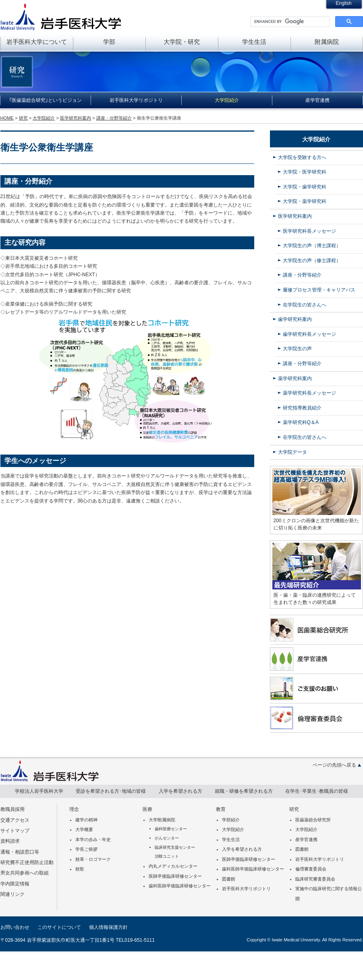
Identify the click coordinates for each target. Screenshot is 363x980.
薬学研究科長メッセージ (309, 393)
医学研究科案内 (76, 118)
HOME (7, 118)
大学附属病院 (162, 820)
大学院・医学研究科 (305, 172)
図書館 (229, 879)
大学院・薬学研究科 (305, 201)
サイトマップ (15, 831)
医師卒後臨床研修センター (175, 876)
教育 (221, 809)
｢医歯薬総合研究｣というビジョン (46, 100)
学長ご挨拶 (86, 849)
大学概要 (84, 829)
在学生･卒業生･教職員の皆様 (317, 791)
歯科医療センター (171, 829)
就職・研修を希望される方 (244, 791)
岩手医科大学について (37, 42)
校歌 (80, 869)
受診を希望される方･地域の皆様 (111, 791)
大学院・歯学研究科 (305, 187)
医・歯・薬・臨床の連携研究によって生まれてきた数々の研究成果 (315, 599)
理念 (74, 809)
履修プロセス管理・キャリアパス (319, 290)
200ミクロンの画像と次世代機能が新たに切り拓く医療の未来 (316, 524)
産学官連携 (317, 100)
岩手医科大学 (61, 17)
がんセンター (167, 838)
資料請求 (10, 841)
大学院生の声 (297, 349)
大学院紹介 (227, 100)
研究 (23, 118)
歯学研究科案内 (295, 319)
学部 (109, 42)
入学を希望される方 (180, 791)
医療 (147, 809)
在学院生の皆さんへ (305, 305)
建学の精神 (86, 820)
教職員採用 (12, 809)
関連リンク (12, 894)
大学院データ (292, 452)
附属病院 (327, 42)
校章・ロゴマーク (93, 859)
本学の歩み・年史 (93, 839)
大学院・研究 (182, 42)
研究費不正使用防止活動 (27, 862)
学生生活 (254, 42)
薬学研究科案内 (295, 378)
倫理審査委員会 (311, 869)
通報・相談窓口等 (20, 852)
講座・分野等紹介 (114, 118)
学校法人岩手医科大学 (39, 791)
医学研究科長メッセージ (309, 231)
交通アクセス (15, 820)
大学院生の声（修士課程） (312, 261)
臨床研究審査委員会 (315, 879)
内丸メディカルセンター (173, 866)
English (343, 3)
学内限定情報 (15, 884)
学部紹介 (231, 820)
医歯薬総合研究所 (313, 820)
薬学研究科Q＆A (301, 422)
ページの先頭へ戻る (334, 765)
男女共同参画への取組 (25, 873)
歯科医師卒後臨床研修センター (180, 886)
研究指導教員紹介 (302, 408)
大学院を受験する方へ (302, 157)
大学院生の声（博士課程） (312, 246)
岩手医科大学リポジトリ (136, 100)
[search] (289, 22)
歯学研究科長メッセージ (309, 334)
